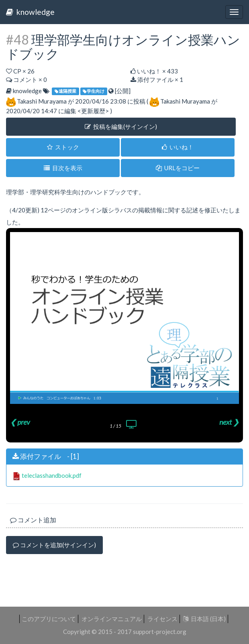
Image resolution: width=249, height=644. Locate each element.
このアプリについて (49, 619)
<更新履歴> (93, 111)
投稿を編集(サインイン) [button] (121, 126)
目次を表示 (63, 168)
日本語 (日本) (204, 619)
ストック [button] (63, 147)
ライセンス (162, 619)
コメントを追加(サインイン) (54, 545)
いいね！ (178, 147)
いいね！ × (154, 71)
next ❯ (229, 422)
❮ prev (20, 422)
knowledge (30, 12)
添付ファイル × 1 (157, 79)
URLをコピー (178, 168)
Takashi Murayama (42, 101)
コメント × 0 (27, 79)
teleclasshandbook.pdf (52, 475)
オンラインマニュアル (112, 619)
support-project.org (160, 632)
